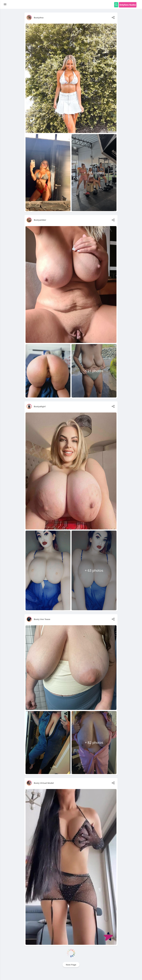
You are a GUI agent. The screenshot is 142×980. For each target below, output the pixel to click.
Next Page (71, 965)
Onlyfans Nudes (128, 5)
